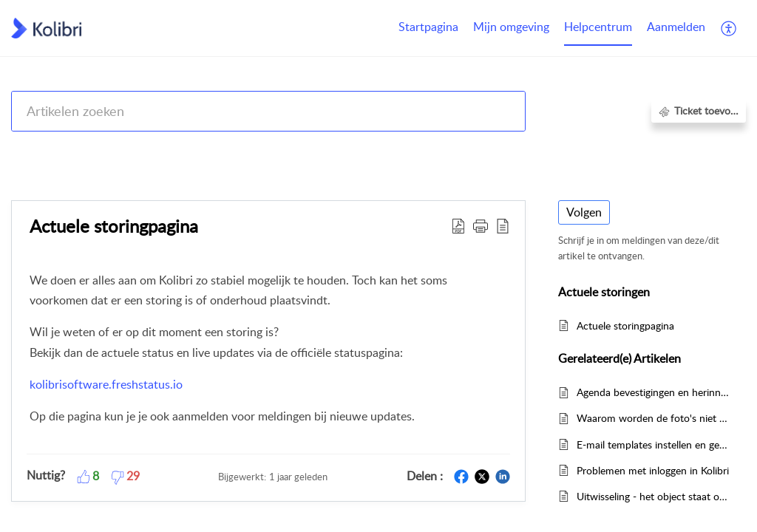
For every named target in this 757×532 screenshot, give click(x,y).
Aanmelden (676, 27)
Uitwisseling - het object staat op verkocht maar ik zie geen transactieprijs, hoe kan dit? (654, 496)
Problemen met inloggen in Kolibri (653, 470)
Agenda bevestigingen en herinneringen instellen (654, 392)
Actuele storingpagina (625, 325)
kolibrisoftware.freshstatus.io (106, 384)
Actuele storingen (627, 150)
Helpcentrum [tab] (598, 27)
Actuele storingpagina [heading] (114, 226)
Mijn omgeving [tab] (511, 27)
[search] (268, 111)
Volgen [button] (584, 212)
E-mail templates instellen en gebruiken (654, 444)
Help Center (38, 150)
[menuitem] (676, 28)
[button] (729, 28)
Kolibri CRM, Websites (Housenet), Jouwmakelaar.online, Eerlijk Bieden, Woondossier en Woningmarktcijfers (327, 150)
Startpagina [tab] (428, 27)
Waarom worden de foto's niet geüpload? (654, 418)
